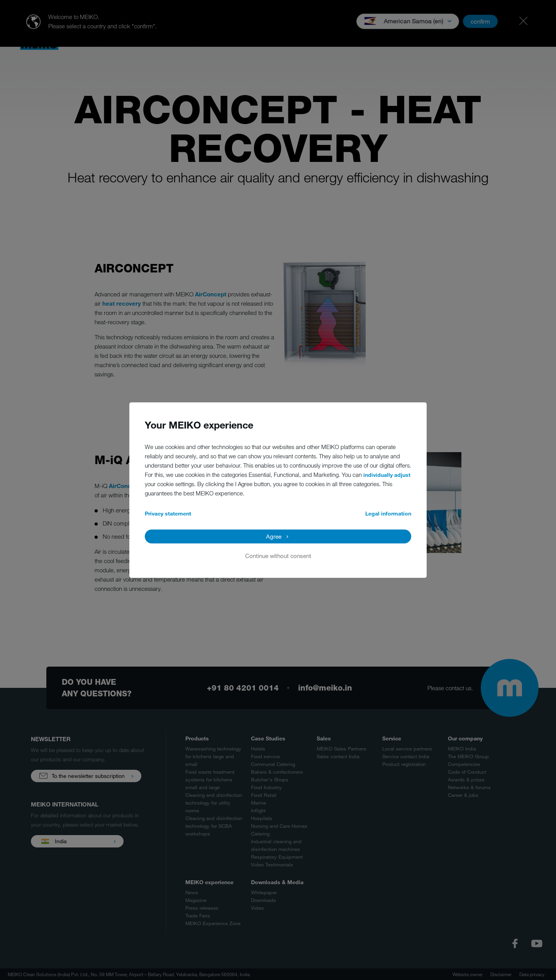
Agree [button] (274, 536)
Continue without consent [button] (278, 556)
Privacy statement (168, 513)
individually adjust (387, 475)
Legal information (388, 513)
